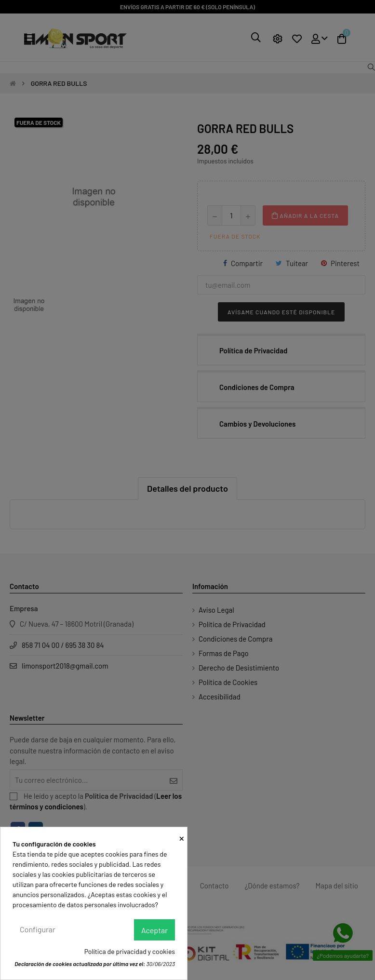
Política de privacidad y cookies (130, 951)
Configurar (38, 929)
